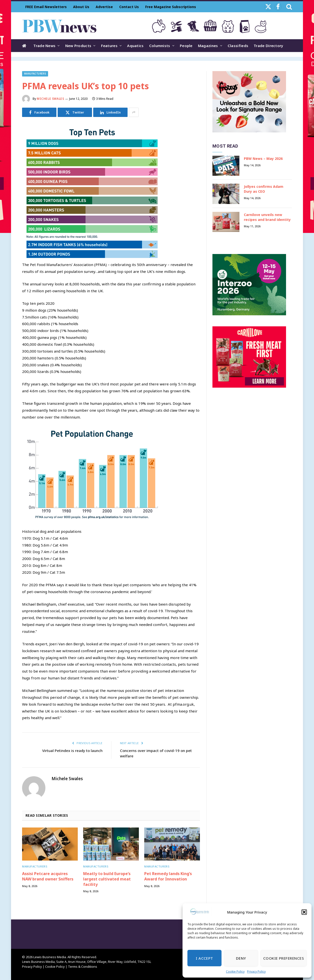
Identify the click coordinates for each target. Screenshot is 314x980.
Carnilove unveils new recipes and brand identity (267, 217)
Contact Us (129, 7)
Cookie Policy (235, 972)
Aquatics (135, 46)
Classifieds (238, 46)
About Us (81, 7)
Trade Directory (268, 46)
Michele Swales (50, 99)
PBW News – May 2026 (263, 159)
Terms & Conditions (83, 967)
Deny (241, 958)
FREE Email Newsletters (46, 7)
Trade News (44, 46)
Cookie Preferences (284, 958)
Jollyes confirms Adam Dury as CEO (264, 189)
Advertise (104, 7)
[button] (304, 912)
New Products (78, 46)
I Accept (204, 958)
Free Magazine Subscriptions (171, 7)
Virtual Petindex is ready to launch (72, 751)
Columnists (160, 46)
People (186, 46)
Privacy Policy (256, 972)
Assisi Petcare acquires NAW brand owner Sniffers (48, 876)
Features (109, 46)
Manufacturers (35, 74)
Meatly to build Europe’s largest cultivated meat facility (107, 879)
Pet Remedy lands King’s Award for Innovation (168, 876)
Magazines (208, 46)
